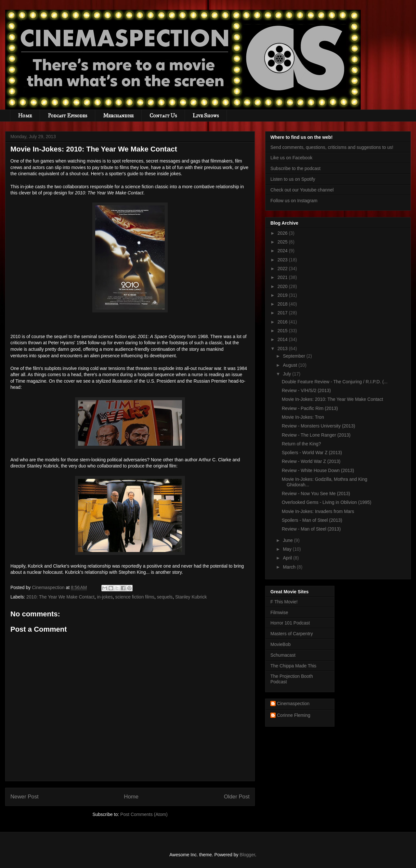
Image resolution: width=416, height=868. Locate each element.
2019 (283, 295)
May (288, 549)
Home (25, 116)
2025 (283, 242)
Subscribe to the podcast (295, 168)
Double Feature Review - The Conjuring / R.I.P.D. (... (335, 382)
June (288, 540)
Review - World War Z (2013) (311, 461)
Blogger (247, 855)
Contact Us (163, 116)
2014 (283, 339)
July (287, 374)
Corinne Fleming (294, 715)
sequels (165, 597)
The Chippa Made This (293, 666)
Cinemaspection (293, 704)
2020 (283, 286)
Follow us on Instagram (294, 201)
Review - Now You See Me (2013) (316, 493)
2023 (283, 260)
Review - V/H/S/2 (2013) (306, 390)
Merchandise (118, 116)
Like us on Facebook (291, 158)
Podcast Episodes (67, 116)
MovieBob (280, 644)
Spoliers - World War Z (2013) (312, 453)
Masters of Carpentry (292, 634)
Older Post (237, 797)
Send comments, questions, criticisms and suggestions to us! (332, 147)
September (294, 356)
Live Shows (206, 116)
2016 (283, 322)
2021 (283, 277)
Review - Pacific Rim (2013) (310, 408)
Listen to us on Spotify (293, 179)
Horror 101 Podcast (290, 623)
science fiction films (135, 597)
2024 (283, 251)
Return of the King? (301, 444)
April (288, 558)
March (290, 567)
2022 (283, 269)
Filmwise (279, 612)
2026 (283, 233)
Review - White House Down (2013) (318, 470)
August (290, 365)
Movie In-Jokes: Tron (303, 417)
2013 (283, 349)
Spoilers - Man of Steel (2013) (312, 520)
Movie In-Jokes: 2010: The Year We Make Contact (332, 399)
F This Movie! (284, 602)
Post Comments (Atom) (144, 814)
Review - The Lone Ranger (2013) (316, 435)
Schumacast (283, 655)
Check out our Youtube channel (302, 190)
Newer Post (25, 797)
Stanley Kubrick (191, 597)
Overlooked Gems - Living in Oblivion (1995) (326, 502)
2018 (283, 304)
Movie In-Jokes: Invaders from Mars (318, 511)
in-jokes (105, 597)
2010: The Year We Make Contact (60, 597)
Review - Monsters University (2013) (318, 426)
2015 (283, 331)
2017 (283, 313)
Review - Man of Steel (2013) (311, 529)
